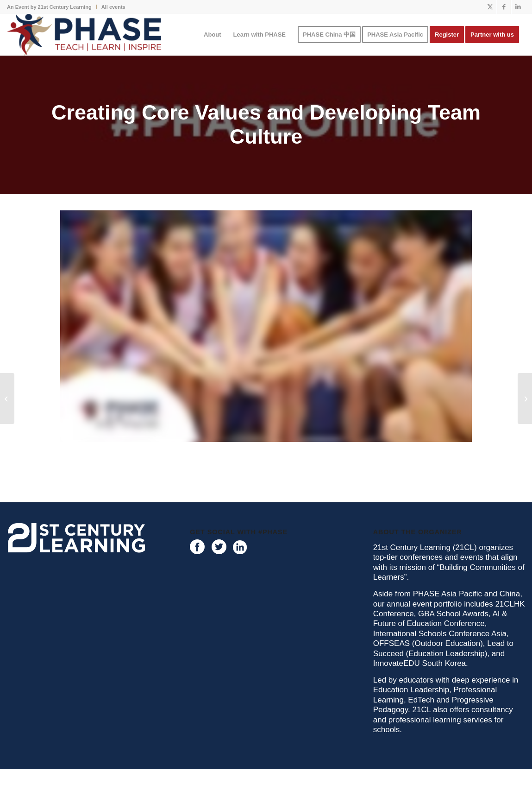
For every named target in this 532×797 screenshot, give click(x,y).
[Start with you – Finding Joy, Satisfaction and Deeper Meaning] (7, 398)
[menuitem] (52, 7)
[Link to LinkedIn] (518, 7)
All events (113, 7)
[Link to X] (490, 7)
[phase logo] (84, 35)
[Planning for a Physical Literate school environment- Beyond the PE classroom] (525, 398)
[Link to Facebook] (504, 7)
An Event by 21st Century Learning (49, 7)
